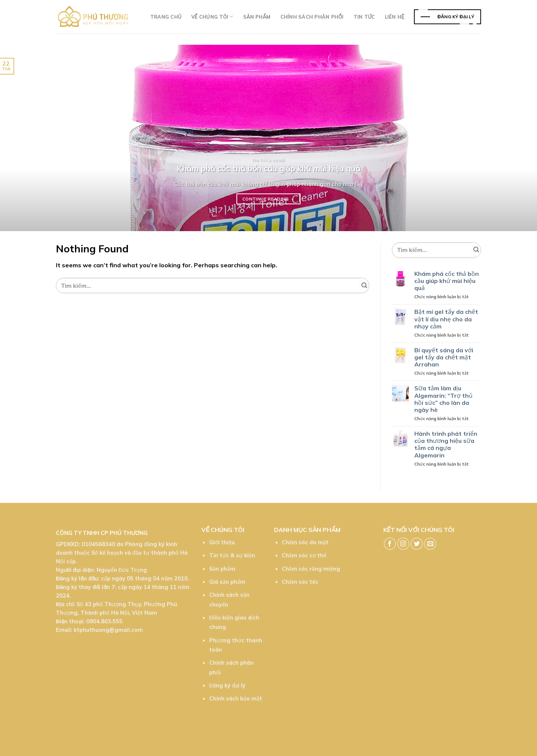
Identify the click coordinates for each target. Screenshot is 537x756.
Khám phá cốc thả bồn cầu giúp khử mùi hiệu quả (447, 281)
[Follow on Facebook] (390, 544)
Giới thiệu (222, 542)
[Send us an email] (430, 544)
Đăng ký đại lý (227, 686)
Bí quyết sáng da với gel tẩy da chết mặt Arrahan (444, 357)
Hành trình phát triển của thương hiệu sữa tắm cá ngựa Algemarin (446, 445)
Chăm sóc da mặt (305, 542)
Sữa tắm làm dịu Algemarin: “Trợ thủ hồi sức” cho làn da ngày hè (443, 399)
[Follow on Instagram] (403, 544)
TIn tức (364, 17)
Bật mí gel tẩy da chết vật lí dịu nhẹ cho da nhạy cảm (446, 319)
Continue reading (268, 199)
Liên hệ (395, 17)
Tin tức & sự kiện (232, 555)
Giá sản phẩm (227, 582)
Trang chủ (166, 17)
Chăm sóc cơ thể (304, 555)
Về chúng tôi (212, 17)
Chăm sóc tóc (300, 582)
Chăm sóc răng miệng (311, 569)
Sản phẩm (257, 17)
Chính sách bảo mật (236, 699)
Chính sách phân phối (312, 17)
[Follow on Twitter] (417, 544)
